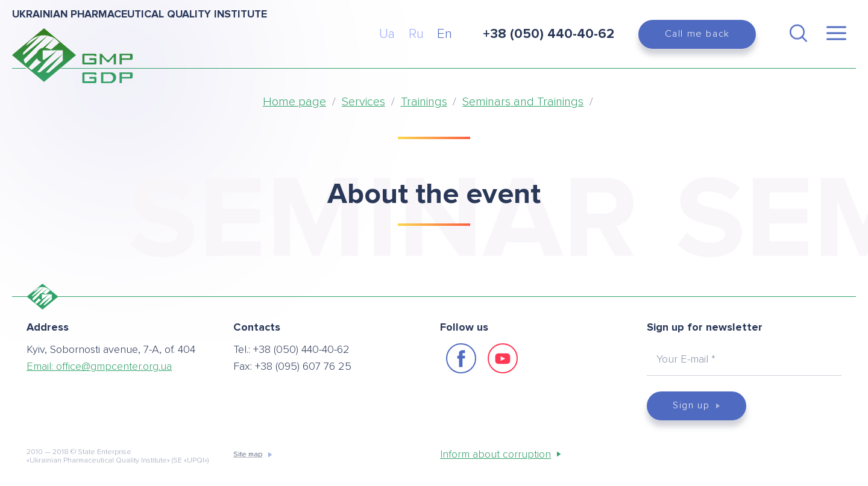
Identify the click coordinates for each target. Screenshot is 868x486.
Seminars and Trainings (523, 102)
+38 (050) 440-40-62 (301, 349)
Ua (387, 34)
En (445, 34)
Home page (294, 102)
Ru (416, 34)
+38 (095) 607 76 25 (303, 366)
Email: (99, 366)
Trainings (424, 102)
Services (363, 102)
